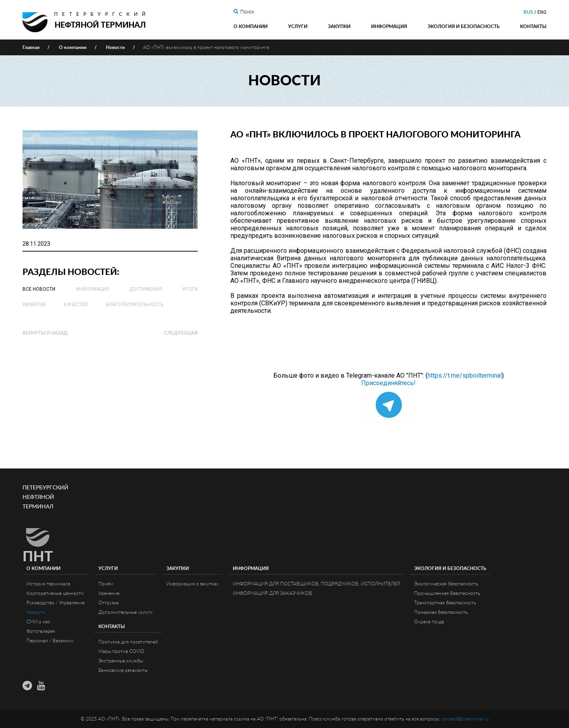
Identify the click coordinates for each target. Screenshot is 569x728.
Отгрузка (108, 603)
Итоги (190, 289)
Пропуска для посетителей (128, 642)
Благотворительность (135, 305)
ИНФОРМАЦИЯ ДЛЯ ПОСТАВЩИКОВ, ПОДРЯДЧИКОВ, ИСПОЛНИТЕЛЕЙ (317, 584)
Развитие (34, 305)
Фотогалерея (41, 631)
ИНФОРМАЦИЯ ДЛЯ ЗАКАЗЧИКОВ (272, 593)
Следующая (181, 333)
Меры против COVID (121, 651)
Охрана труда (429, 622)
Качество (76, 305)
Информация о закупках (193, 584)
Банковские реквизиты (123, 670)
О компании (251, 26)
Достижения (146, 289)
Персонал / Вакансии (50, 641)
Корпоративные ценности (55, 593)
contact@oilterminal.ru (465, 719)
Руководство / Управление (56, 603)
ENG (542, 12)
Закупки (339, 26)
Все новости (39, 289)
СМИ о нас (38, 622)
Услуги (298, 26)
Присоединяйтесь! (388, 383)
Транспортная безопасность (445, 603)
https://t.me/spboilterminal (465, 375)
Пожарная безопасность (441, 612)
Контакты (533, 26)
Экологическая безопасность (446, 584)
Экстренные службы (121, 661)
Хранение (109, 593)
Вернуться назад (45, 333)
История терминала (48, 584)
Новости (36, 612)
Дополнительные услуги (125, 612)
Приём (106, 584)
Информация (389, 26)
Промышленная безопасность (447, 593)
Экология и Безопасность (463, 26)
